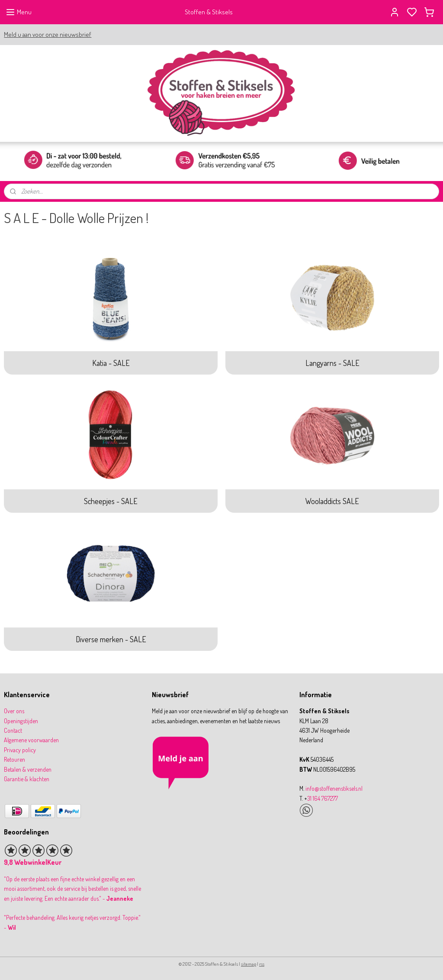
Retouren (14, 759)
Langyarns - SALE (332, 362)
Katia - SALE (111, 362)
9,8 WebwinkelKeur (33, 862)
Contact (13, 730)
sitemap (249, 964)
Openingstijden (21, 721)
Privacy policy (20, 750)
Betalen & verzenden (28, 769)
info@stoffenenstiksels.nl (334, 788)
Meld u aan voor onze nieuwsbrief (48, 34)
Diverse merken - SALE (111, 639)
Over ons (14, 711)
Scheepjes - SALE (111, 501)
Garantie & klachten (27, 779)
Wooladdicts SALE (332, 501)
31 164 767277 (323, 798)
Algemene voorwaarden (31, 740)
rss (262, 964)
